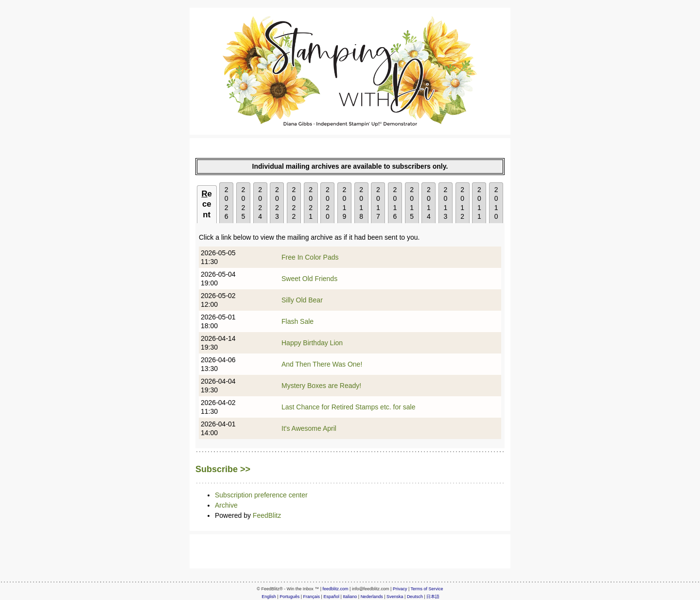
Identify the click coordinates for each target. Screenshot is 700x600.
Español (331, 597)
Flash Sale (297, 321)
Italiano (350, 597)
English (269, 597)
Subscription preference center (261, 495)
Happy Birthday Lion (312, 343)
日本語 (433, 597)
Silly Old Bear (302, 300)
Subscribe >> (223, 469)
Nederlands (372, 597)
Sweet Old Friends (309, 279)
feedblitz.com (336, 589)
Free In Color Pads (310, 257)
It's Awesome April (309, 428)
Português (289, 597)
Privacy (400, 589)
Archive (226, 505)
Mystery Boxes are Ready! (321, 386)
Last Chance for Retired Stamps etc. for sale (348, 407)
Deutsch (415, 597)
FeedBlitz (267, 515)
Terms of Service (427, 589)
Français (312, 597)
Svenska (395, 597)
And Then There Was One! (322, 364)
